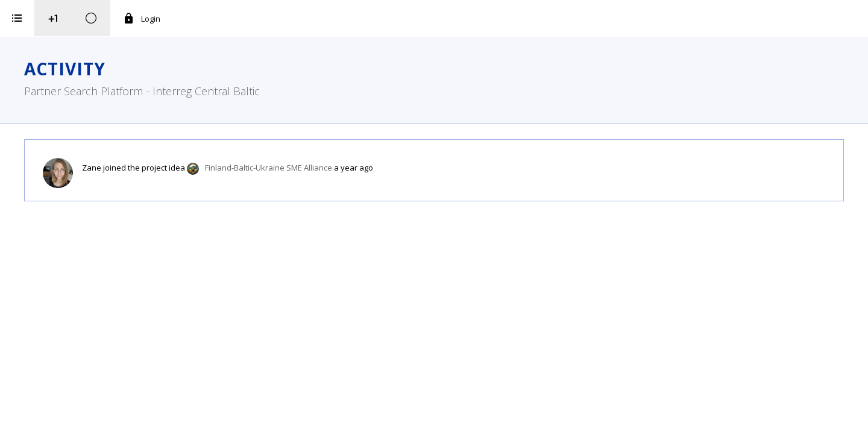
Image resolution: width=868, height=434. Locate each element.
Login (292, 19)
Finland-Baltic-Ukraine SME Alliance (419, 168)
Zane (242, 168)
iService (94, 417)
